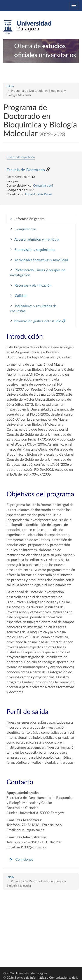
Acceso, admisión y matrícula (35, 239)
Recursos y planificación (31, 285)
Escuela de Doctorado (26, 170)
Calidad (18, 296)
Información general (28, 219)
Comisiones (24, 860)
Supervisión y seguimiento (32, 250)
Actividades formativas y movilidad (39, 260)
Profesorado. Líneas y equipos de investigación (38, 272)
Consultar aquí (43, 186)
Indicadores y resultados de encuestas (33, 308)
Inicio (10, 86)
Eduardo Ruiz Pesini (38, 194)
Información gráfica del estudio (38, 321)
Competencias (23, 229)
